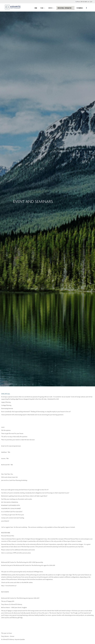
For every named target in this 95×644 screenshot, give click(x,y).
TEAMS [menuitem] (43, 8)
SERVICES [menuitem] (52, 8)
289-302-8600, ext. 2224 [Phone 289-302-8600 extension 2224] (86, 2)
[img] (47, 193)
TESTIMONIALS (80, 8)
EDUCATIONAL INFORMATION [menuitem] (66, 8)
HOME (36, 8)
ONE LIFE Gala (6, 394)
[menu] (87, 8)
